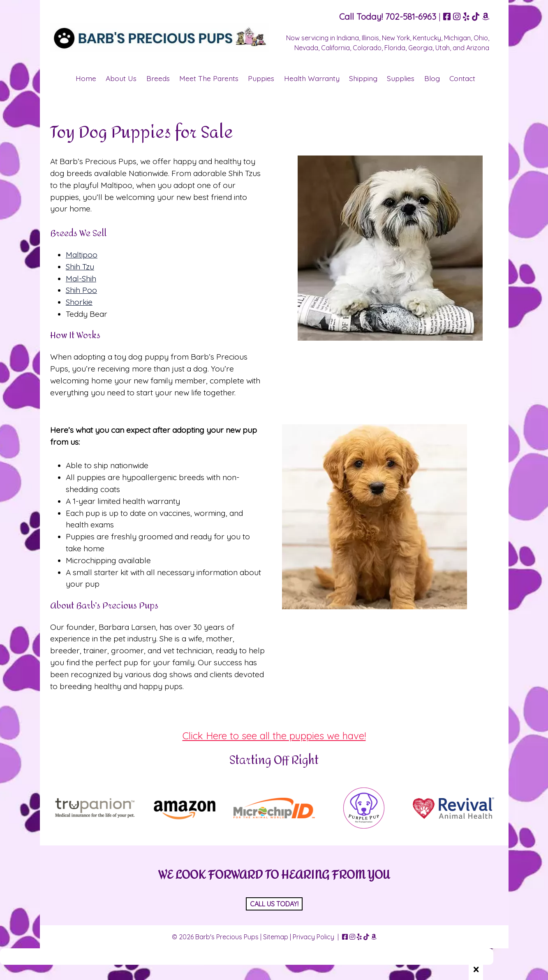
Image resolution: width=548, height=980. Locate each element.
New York (396, 38)
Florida (395, 48)
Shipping (363, 78)
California (335, 48)
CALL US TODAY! (274, 904)
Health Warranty (312, 78)
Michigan (457, 38)
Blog (432, 78)
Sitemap (276, 937)
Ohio (481, 38)
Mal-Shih (81, 279)
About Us (121, 78)
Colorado (367, 48)
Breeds (158, 78)
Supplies (401, 78)
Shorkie (79, 302)
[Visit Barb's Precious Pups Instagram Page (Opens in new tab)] (457, 16)
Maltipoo (82, 255)
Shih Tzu (80, 267)
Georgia (420, 48)
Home (86, 78)
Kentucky (427, 38)
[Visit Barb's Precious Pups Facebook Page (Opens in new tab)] (447, 16)
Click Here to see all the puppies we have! (274, 736)
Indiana (348, 38)
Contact (462, 78)
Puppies (261, 78)
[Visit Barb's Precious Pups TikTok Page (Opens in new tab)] (476, 16)
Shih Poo (81, 290)
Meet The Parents (209, 78)
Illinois (370, 38)
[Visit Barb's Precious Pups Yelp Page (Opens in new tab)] (466, 16)
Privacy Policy (313, 937)
